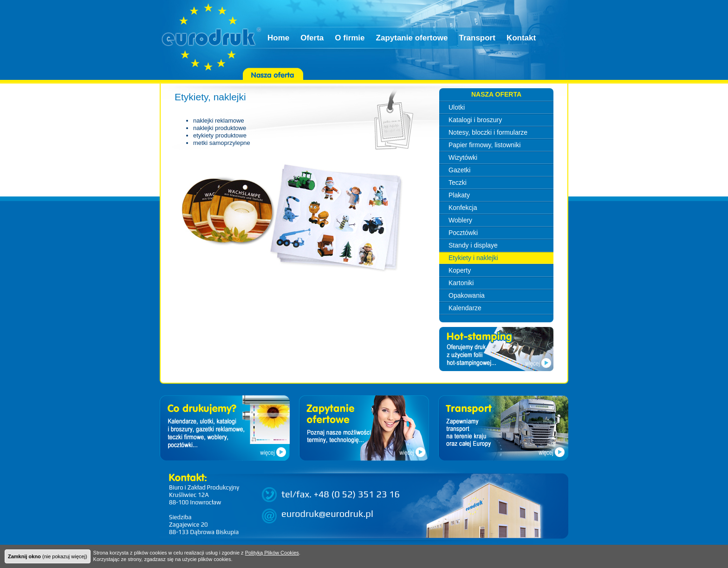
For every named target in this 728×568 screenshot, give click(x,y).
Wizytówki (463, 157)
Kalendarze (465, 308)
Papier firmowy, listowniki (484, 145)
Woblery (460, 220)
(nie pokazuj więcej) (48, 556)
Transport (477, 38)
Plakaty (459, 195)
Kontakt (521, 38)
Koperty (460, 270)
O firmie (350, 38)
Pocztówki (463, 233)
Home (278, 38)
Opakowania (467, 295)
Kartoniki (461, 283)
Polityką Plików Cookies (272, 553)
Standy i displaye (473, 245)
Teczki (458, 183)
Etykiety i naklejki (473, 258)
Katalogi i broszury (475, 120)
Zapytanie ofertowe (412, 38)
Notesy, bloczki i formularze (488, 132)
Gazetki (459, 170)
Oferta (312, 38)
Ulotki (457, 107)
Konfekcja (463, 208)
